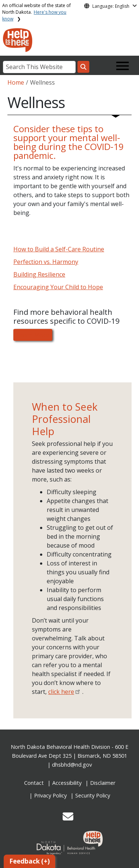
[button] (68, 818)
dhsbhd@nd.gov (72, 765)
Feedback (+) (29, 861)
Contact (34, 783)
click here (61, 692)
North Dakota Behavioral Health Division (60, 747)
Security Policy (93, 795)
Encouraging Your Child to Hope (58, 287)
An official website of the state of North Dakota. (37, 12)
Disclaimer (103, 783)
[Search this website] (83, 67)
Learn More (33, 335)
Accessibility (67, 783)
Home (16, 82)
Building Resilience (39, 274)
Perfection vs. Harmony (46, 262)
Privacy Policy (50, 795)
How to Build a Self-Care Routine (59, 249)
